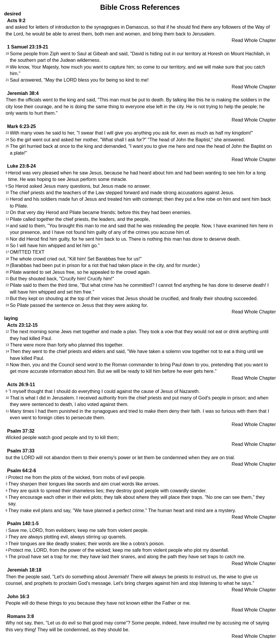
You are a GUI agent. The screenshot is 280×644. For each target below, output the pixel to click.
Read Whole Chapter (254, 40)
